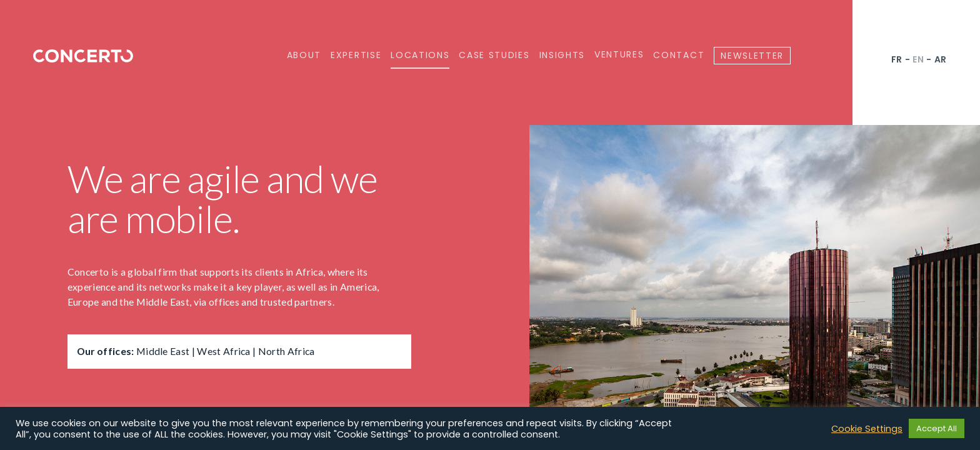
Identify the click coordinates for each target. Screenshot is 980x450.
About (304, 55)
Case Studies (494, 55)
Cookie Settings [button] (867, 429)
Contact (679, 55)
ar (941, 59)
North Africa (287, 351)
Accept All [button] (937, 428)
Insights (562, 55)
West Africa (223, 351)
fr (897, 59)
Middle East (163, 351)
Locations (420, 55)
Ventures (619, 55)
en (918, 59)
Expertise (356, 55)
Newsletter (752, 56)
